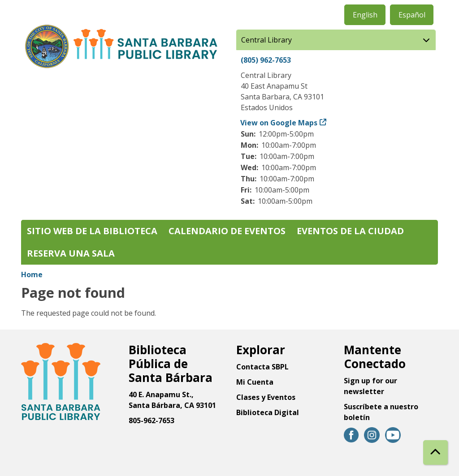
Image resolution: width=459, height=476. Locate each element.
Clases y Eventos (266, 397)
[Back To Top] (435, 452)
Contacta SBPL (262, 367)
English (365, 15)
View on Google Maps (279, 123)
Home (32, 274)
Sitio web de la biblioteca (92, 231)
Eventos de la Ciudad (350, 231)
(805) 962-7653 (266, 60)
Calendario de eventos (227, 231)
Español (412, 15)
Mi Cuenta (255, 382)
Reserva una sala (71, 253)
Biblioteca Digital (268, 412)
